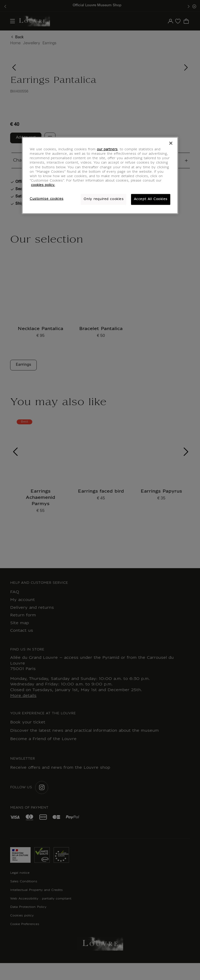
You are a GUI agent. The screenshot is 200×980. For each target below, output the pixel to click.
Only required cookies (104, 199)
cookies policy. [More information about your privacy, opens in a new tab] (43, 185)
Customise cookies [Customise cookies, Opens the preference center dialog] (47, 199)
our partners (107, 150)
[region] (100, 175)
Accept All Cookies (151, 199)
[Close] (171, 143)
